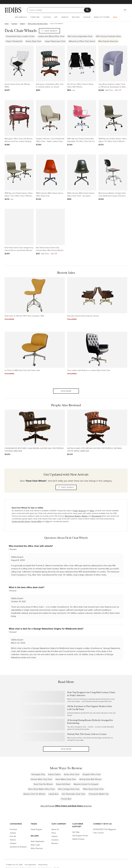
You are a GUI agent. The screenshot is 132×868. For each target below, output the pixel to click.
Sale (115, 17)
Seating (22, 24)
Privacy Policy (43, 866)
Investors (55, 841)
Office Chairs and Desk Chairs (38, 24)
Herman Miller (36, 521)
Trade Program (36, 831)
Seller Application (38, 843)
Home (7, 24)
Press (54, 834)
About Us (55, 831)
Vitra (48, 521)
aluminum (82, 511)
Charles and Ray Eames (21, 521)
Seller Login (35, 846)
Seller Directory (37, 850)
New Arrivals (21, 17)
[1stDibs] (13, 10)
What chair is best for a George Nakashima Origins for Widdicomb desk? (46, 629)
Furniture (35, 17)
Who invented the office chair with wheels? (31, 546)
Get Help (76, 833)
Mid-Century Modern (73, 516)
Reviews (55, 845)
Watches (76, 17)
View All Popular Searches (66, 807)
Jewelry (65, 17)
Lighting (47, 17)
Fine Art (13, 838)
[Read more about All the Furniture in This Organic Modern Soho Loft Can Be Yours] (66, 711)
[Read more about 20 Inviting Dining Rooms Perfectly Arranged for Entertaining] (66, 725)
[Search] (57, 10)
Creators (13, 845)
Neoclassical (97, 516)
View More (66, 391)
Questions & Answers (18, 848)
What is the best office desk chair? (26, 587)
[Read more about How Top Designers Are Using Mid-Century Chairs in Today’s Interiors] (66, 697)
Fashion (87, 17)
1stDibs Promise (78, 840)
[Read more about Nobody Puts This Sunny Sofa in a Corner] (66, 737)
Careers (55, 838)
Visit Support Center (80, 837)
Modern (85, 516)
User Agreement (30, 866)
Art (56, 17)
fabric (92, 511)
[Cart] (125, 10)
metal (75, 511)
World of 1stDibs (102, 17)
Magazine (105, 831)
